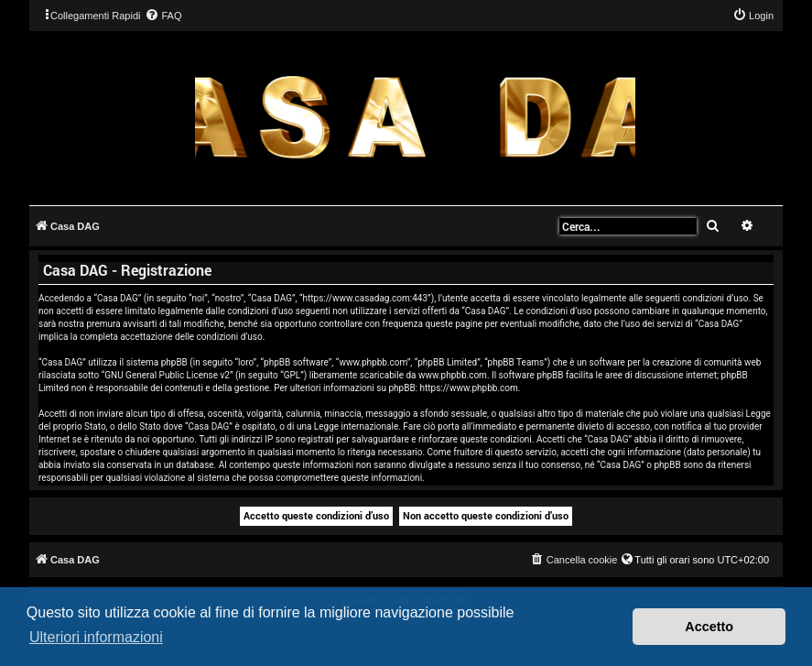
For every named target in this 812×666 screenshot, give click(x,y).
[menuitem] (163, 16)
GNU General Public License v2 (167, 375)
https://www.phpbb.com (469, 388)
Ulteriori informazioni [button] (96, 637)
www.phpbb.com (453, 375)
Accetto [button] (709, 627)
